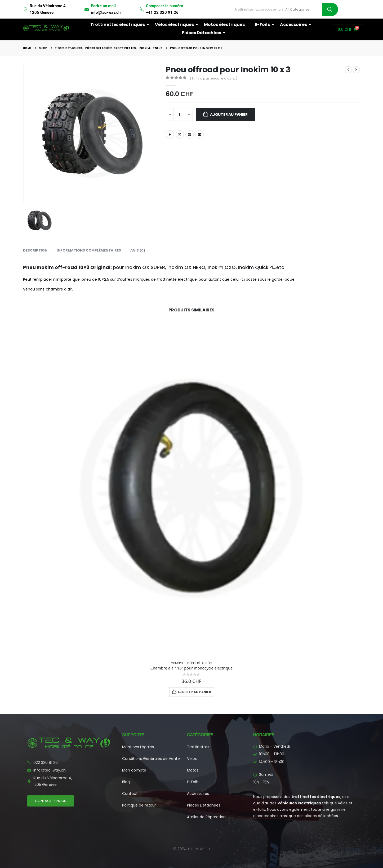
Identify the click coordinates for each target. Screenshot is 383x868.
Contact (130, 794)
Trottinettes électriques (119, 25)
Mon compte (134, 770)
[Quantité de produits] (179, 114)
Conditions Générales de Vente (151, 759)
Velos (192, 759)
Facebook (170, 134)
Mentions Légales (138, 747)
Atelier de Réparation (206, 817)
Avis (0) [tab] (138, 250)
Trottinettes (198, 747)
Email (199, 134)
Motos (193, 770)
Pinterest (190, 134)
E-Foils (263, 25)
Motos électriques (224, 25)
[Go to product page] (191, 488)
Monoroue (178, 663)
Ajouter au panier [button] (194, 692)
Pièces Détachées (202, 33)
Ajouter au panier (229, 114)
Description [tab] (35, 250)
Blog (126, 782)
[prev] (348, 70)
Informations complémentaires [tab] (89, 250)
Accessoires (295, 25)
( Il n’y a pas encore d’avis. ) (213, 78)
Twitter (180, 134)
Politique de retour (139, 805)
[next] (356, 70)
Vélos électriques (175, 25)
